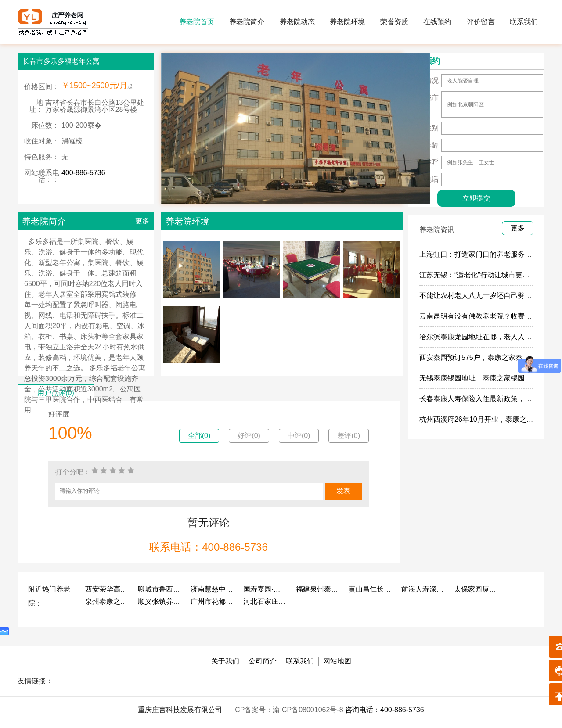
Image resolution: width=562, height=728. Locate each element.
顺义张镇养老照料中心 (160, 601)
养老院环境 (347, 22)
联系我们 (524, 22)
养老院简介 (247, 22)
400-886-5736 (83, 173)
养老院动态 (297, 22)
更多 (142, 221)
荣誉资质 (394, 22)
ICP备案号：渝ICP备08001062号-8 (289, 710)
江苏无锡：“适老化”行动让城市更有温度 (481, 275)
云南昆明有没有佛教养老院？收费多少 (479, 316)
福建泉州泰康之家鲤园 (318, 589)
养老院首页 (197, 22)
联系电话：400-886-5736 (208, 547)
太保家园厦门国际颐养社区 (476, 589)
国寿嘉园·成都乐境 (265, 589)
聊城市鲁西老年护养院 (160, 589)
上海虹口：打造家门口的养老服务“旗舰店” (485, 254)
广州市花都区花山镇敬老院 (213, 601)
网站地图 (337, 661)
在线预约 (437, 22)
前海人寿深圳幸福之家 (423, 589)
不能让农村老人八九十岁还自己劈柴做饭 (483, 296)
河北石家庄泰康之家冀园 (265, 601)
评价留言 (481, 22)
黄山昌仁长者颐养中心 (371, 589)
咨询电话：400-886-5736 (385, 710)
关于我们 (225, 661)
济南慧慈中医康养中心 (213, 589)
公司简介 (263, 661)
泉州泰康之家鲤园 (107, 601)
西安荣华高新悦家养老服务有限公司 (107, 589)
